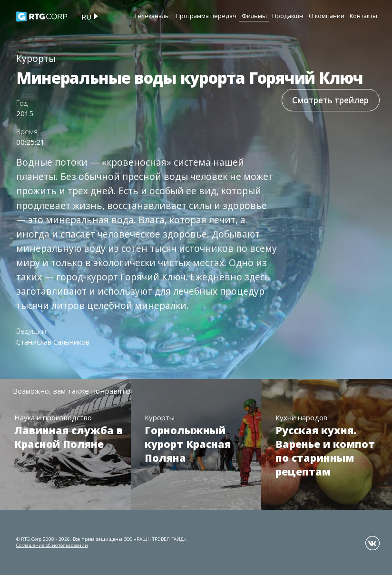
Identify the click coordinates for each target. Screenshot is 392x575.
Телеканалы (152, 16)
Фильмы (254, 16)
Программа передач (206, 16)
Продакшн (288, 16)
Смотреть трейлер (330, 100)
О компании (327, 16)
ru (86, 17)
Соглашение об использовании (52, 545)
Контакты (363, 16)
